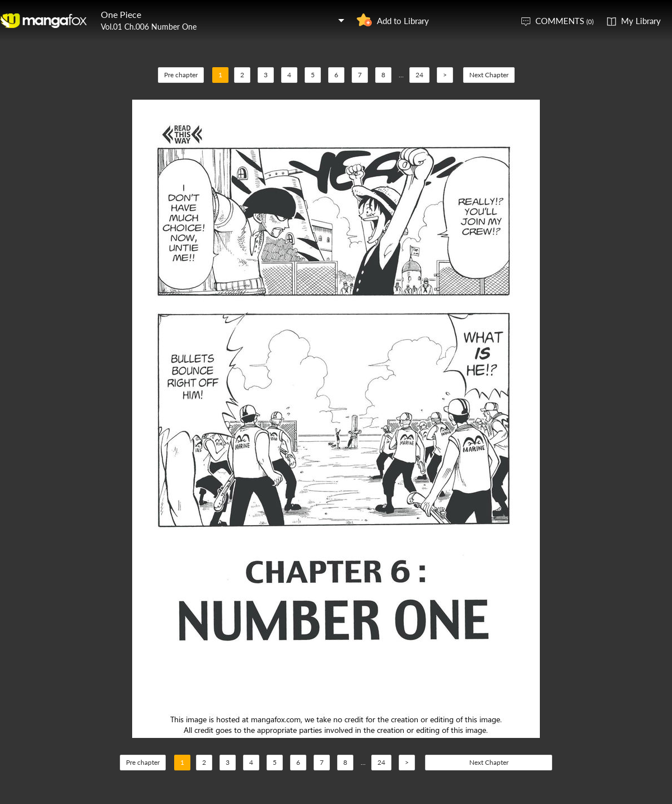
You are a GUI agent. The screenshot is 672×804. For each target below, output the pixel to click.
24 (419, 75)
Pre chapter (181, 75)
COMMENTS (564, 21)
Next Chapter (489, 75)
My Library (641, 21)
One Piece (121, 14)
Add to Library (403, 21)
